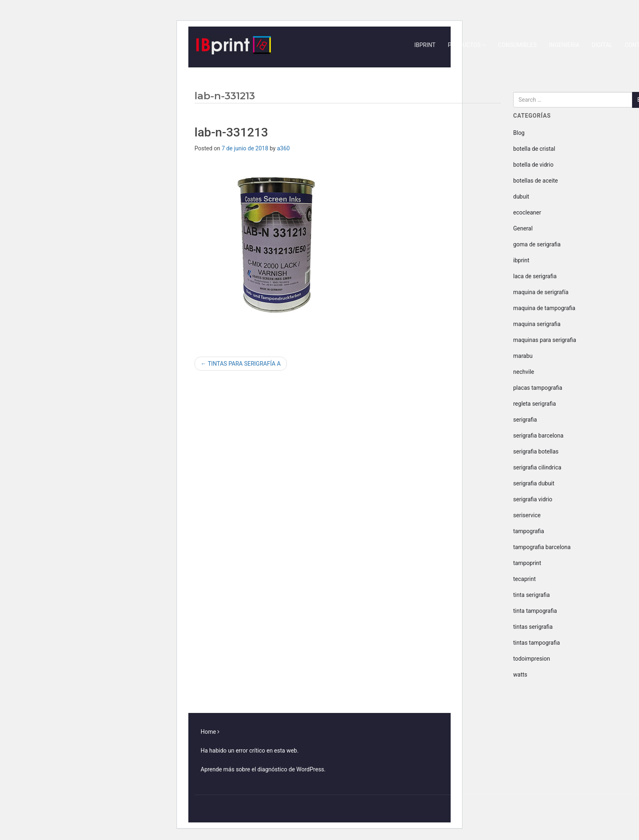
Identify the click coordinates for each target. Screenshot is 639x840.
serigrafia (525, 420)
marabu (523, 356)
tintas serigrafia (533, 627)
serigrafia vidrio (533, 499)
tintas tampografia (536, 643)
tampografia (529, 531)
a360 (283, 148)
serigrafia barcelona (538, 436)
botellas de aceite (536, 181)
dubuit (521, 197)
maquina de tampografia (544, 308)
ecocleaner (527, 212)
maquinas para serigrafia (545, 340)
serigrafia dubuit (534, 483)
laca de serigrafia (535, 276)
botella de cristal (534, 149)
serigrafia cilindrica (537, 467)
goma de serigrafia (537, 244)
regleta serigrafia (535, 404)
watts (520, 675)
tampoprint (527, 563)
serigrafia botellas (536, 451)
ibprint (521, 260)
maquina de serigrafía (541, 292)
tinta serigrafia (532, 595)
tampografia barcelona (542, 547)
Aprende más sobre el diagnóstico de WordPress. (263, 769)
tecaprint (524, 579)
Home (208, 732)
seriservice (527, 515)
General (523, 228)
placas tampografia (538, 388)
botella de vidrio (533, 165)
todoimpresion (532, 659)
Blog (519, 133)
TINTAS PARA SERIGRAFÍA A (241, 364)
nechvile (524, 372)
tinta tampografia (535, 611)
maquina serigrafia (537, 324)
